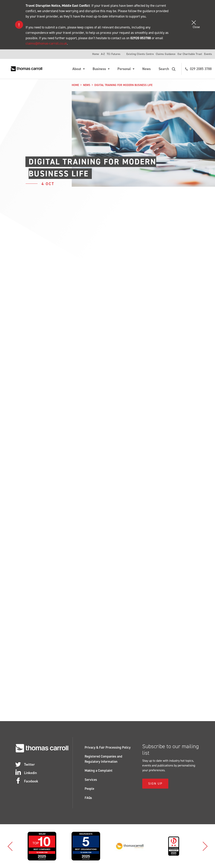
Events (208, 54)
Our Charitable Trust (190, 54)
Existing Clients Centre (140, 54)
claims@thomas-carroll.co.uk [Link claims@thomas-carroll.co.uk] (46, 43)
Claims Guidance (166, 54)
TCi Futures (114, 54)
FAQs (88, 798)
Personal (124, 69)
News (146, 69)
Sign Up (155, 784)
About (77, 69)
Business (99, 69)
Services (91, 780)
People (89, 789)
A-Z (103, 54)
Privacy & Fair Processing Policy (108, 747)
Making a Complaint (99, 770)
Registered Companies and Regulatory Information (103, 759)
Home (96, 54)
